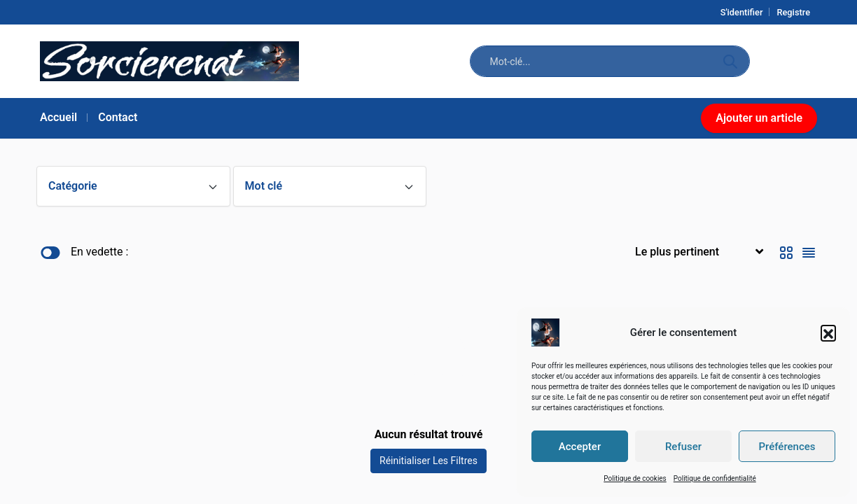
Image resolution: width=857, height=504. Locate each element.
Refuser (683, 447)
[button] (828, 332)
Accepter (580, 447)
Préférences (787, 447)
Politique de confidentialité (715, 478)
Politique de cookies (635, 478)
